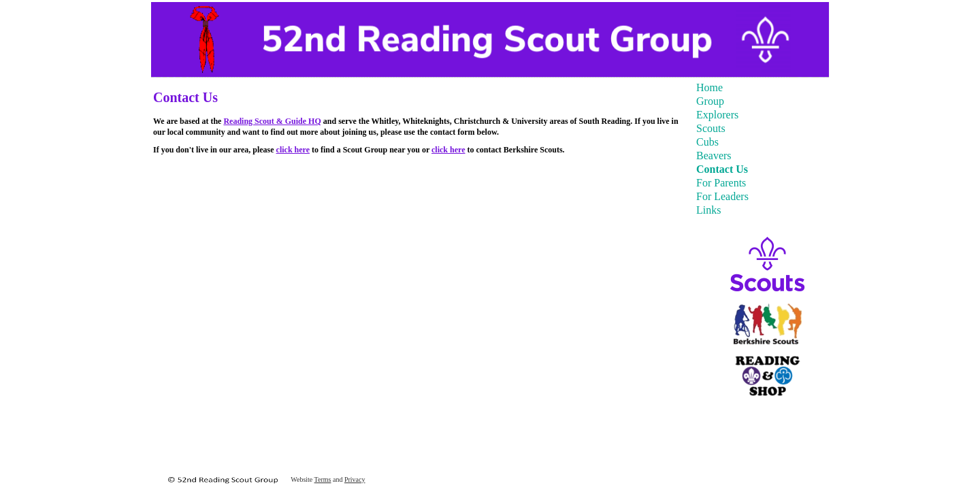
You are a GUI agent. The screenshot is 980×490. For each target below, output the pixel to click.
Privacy (355, 479)
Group (710, 101)
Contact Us (722, 169)
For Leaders (722, 196)
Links (708, 210)
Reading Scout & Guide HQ (272, 121)
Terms (323, 479)
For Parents (721, 183)
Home (709, 87)
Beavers (714, 156)
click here (293, 150)
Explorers (717, 115)
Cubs (707, 142)
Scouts (711, 128)
